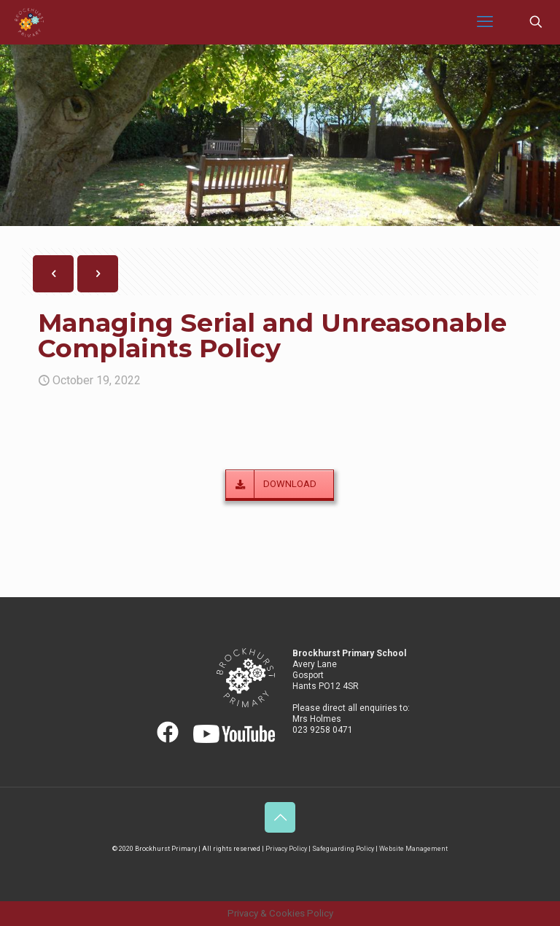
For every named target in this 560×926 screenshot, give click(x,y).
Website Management (413, 849)
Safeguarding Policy (343, 849)
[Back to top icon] (280, 817)
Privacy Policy (286, 849)
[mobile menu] (485, 22)
